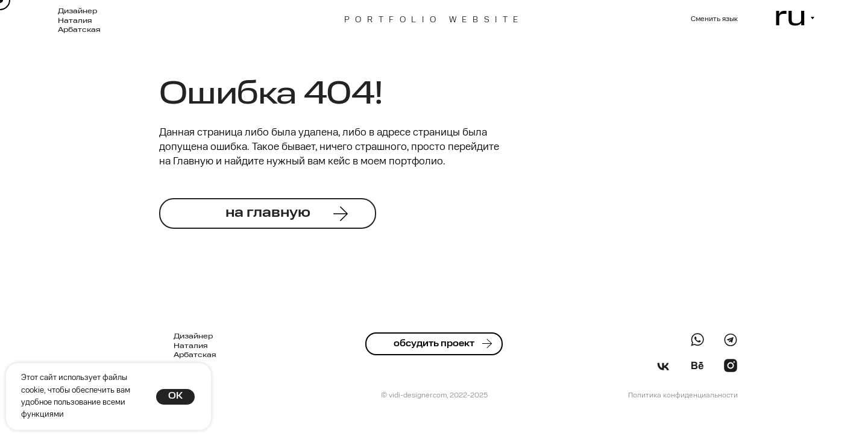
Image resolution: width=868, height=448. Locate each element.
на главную (268, 213)
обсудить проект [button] (434, 344)
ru (790, 17)
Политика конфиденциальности (683, 396)
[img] (731, 340)
